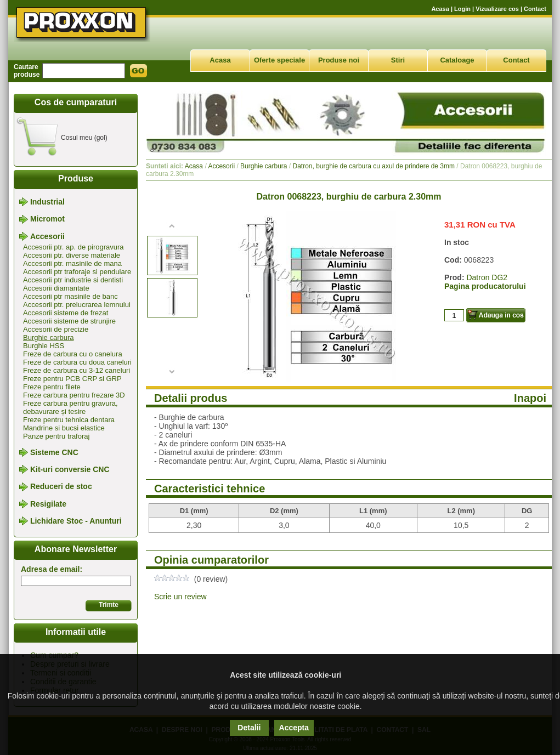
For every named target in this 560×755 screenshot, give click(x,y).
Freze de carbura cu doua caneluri (77, 362)
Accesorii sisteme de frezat (66, 313)
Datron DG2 (487, 277)
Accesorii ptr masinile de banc (70, 296)
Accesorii (47, 236)
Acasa (440, 9)
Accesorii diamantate (56, 288)
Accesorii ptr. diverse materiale (72, 255)
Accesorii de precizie (56, 329)
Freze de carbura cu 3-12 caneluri (77, 370)
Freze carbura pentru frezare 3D (74, 395)
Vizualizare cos (497, 9)
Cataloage (457, 60)
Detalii (249, 728)
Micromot (47, 219)
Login (462, 9)
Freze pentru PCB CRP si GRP (72, 379)
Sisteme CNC (54, 452)
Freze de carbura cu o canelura (73, 354)
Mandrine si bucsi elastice (64, 428)
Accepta (294, 728)
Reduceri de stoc (61, 487)
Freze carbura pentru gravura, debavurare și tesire (70, 407)
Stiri (398, 60)
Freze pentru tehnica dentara (69, 420)
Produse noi (339, 60)
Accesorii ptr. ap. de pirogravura (73, 247)
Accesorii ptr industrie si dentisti (73, 280)
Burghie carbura (49, 337)
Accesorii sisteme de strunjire (69, 321)
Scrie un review (180, 597)
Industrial (47, 202)
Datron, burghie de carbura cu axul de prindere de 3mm (374, 166)
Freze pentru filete (52, 387)
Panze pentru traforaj (56, 436)
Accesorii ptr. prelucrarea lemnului (77, 305)
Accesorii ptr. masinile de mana (72, 263)
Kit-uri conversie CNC (70, 469)
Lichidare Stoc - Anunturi (76, 521)
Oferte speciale (279, 60)
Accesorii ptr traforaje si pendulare (77, 272)
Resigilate (48, 504)
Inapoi (530, 398)
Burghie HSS (44, 346)
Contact (535, 9)
